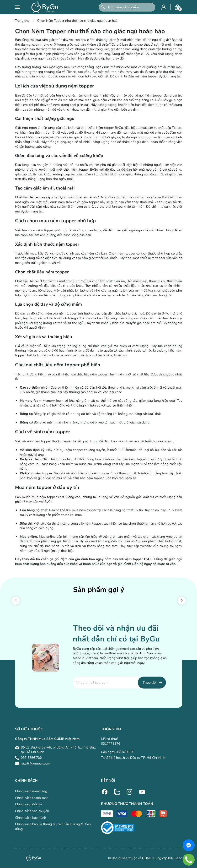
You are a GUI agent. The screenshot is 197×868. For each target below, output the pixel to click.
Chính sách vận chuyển (32, 811)
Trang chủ (22, 21)
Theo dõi (149, 683)
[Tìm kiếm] (103, 7)
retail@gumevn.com (35, 763)
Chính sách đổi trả (28, 804)
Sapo (178, 858)
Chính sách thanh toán (32, 798)
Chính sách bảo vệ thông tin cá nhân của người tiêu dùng (53, 827)
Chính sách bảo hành (31, 818)
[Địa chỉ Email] (119, 683)
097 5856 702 (31, 758)
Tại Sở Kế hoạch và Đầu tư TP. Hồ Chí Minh (133, 758)
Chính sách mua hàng (31, 791)
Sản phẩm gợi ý (99, 590)
